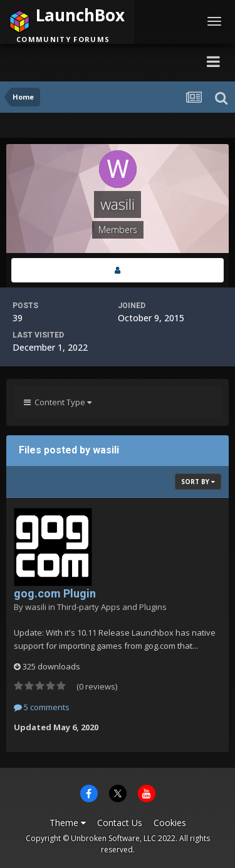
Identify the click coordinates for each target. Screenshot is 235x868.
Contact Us (120, 823)
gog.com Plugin (55, 593)
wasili (36, 607)
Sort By (198, 482)
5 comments (42, 707)
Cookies (170, 823)
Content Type (58, 402)
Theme (68, 823)
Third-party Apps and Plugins (112, 607)
